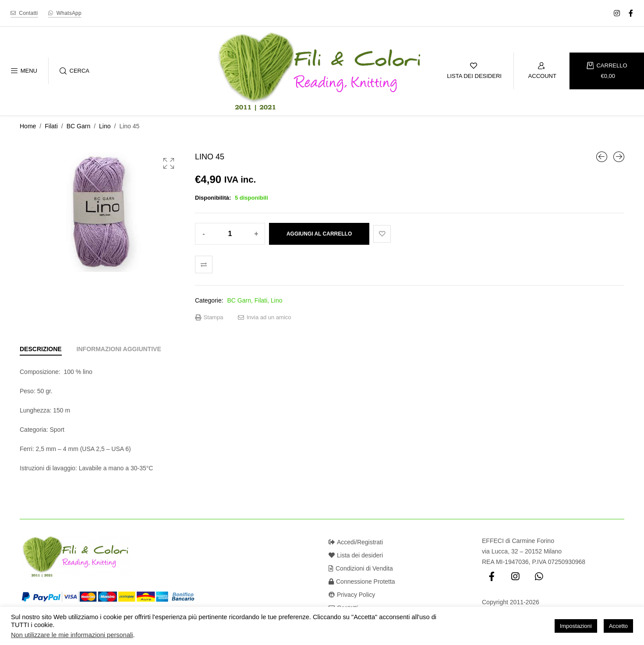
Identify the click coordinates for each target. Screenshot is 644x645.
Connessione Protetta (362, 582)
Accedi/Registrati (356, 542)
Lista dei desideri (356, 555)
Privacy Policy (352, 595)
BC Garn (78, 126)
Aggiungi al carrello (319, 234)
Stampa (209, 317)
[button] (169, 163)
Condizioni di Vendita (361, 568)
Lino (105, 126)
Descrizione (41, 349)
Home (28, 126)
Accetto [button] (618, 626)
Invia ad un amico (265, 317)
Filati (51, 126)
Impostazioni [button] (576, 626)
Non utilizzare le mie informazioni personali (72, 635)
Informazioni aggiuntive (119, 349)
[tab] (41, 349)
